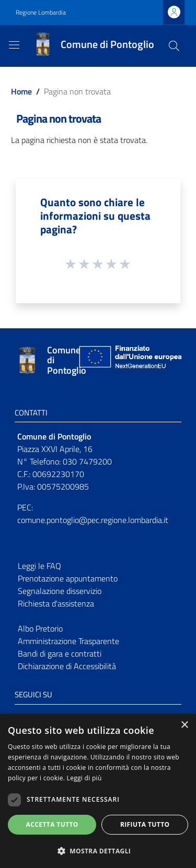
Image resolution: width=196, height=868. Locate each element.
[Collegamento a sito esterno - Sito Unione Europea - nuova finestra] (129, 360)
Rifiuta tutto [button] (145, 824)
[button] (98, 851)
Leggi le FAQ (39, 566)
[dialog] (98, 791)
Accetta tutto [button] (52, 824)
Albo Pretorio (40, 628)
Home (21, 91)
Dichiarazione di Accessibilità (67, 666)
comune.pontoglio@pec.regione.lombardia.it (93, 520)
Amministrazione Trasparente (68, 641)
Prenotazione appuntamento (68, 578)
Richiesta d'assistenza (56, 603)
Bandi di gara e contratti (60, 653)
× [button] (184, 725)
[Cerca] (174, 46)
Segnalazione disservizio (60, 591)
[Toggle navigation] (14, 45)
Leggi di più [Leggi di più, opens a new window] (84, 778)
